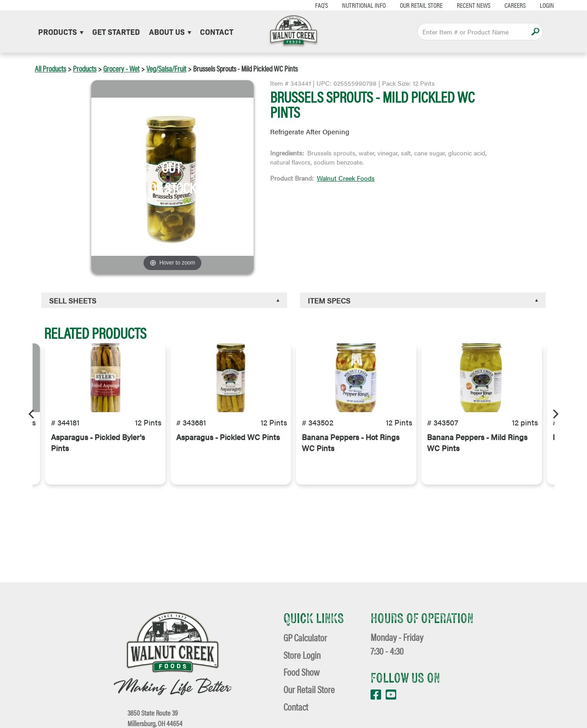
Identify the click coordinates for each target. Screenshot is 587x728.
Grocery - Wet (121, 68)
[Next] (555, 414)
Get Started (116, 31)
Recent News (448, 5)
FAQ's (296, 5)
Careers (490, 5)
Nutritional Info (339, 5)
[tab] (164, 300)
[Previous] (32, 414)
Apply (535, 31)
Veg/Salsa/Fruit (166, 68)
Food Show (302, 672)
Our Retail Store (396, 5)
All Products (50, 68)
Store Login (302, 655)
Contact (217, 31)
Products (61, 31)
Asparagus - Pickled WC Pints (228, 462)
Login (522, 5)
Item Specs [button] (329, 301)
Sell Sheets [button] (73, 301)
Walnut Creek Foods (346, 178)
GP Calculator (305, 637)
